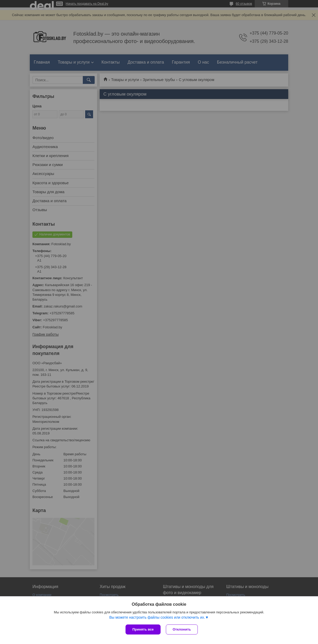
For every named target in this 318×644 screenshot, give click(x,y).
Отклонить (182, 629)
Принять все (143, 629)
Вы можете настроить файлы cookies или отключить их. (157, 617)
